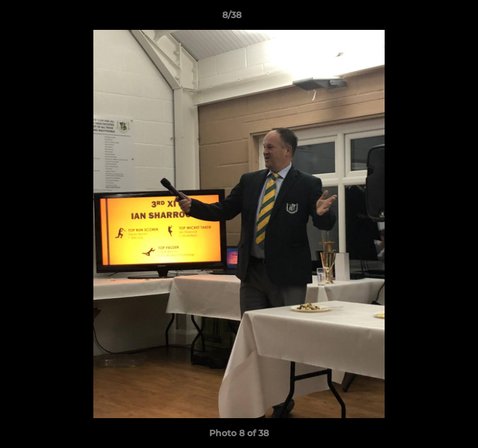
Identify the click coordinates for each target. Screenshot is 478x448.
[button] (433, 18)
